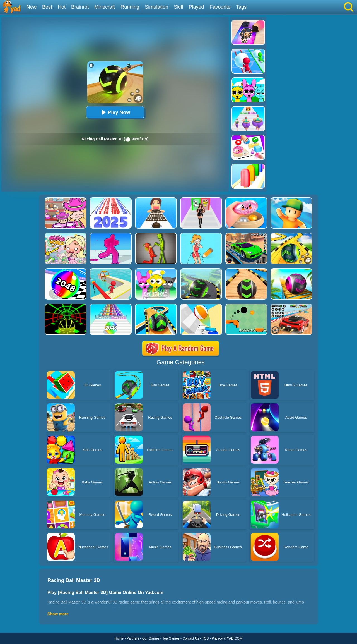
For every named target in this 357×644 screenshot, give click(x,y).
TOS (205, 638)
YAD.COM (235, 638)
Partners (133, 638)
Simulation (156, 7)
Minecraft (105, 7)
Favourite (220, 7)
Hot (62, 7)
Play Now (115, 112)
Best (47, 7)
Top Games (171, 638)
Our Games (151, 638)
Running (130, 7)
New (32, 7)
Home (119, 638)
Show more (58, 614)
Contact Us (191, 638)
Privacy (217, 638)
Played (196, 7)
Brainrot (80, 7)
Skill (178, 7)
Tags (241, 7)
